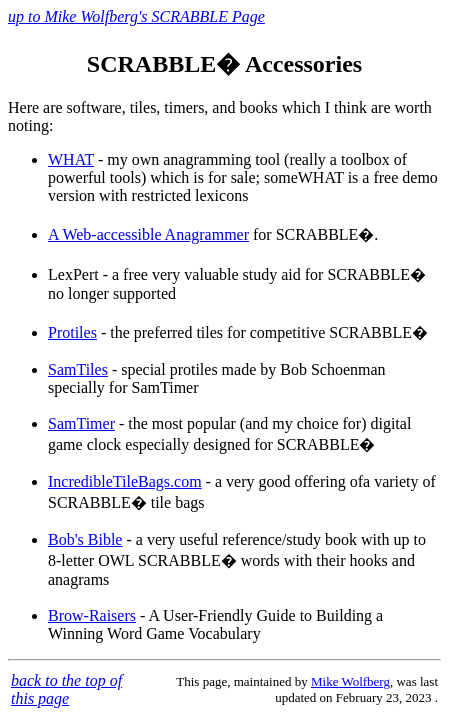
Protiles (72, 332)
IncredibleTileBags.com (125, 481)
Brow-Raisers (92, 615)
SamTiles (78, 369)
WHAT (71, 159)
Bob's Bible (85, 539)
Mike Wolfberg (350, 681)
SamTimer (81, 423)
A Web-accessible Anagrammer (148, 234)
